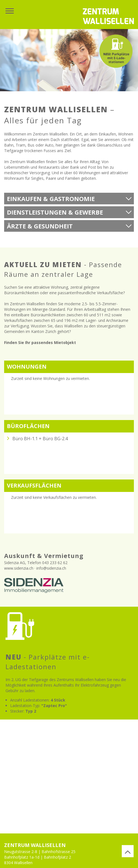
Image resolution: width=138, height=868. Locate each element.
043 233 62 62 (55, 563)
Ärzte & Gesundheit (40, 226)
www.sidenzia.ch (19, 568)
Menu (10, 11)
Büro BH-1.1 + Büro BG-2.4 (40, 439)
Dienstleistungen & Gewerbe (55, 212)
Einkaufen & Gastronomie (51, 199)
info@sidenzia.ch (51, 568)
